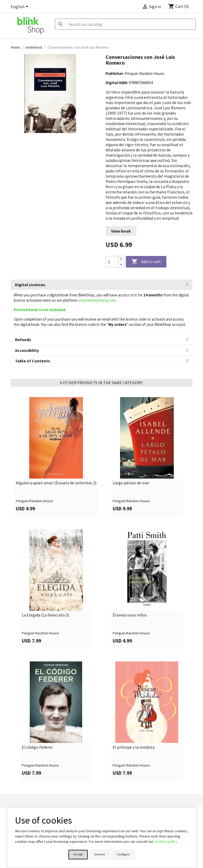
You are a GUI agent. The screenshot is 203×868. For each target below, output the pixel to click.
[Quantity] (112, 262)
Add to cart (146, 262)
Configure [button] (123, 854)
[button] (102, 285)
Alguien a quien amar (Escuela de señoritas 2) (56, 483)
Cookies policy (166, 841)
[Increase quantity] (121, 259)
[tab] (102, 285)
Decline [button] (100, 854)
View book (121, 231)
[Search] (125, 24)
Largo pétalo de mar (131, 483)
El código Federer (37, 747)
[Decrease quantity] (121, 264)
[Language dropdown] (20, 7)
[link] (56, 457)
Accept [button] (78, 854)
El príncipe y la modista (134, 747)
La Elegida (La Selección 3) (45, 615)
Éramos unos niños (130, 615)
